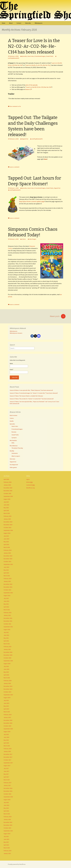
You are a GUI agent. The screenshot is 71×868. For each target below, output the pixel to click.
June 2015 (6, 839)
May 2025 (6, 508)
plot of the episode (31, 85)
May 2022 (6, 604)
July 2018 (6, 734)
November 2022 (8, 587)
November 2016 (8, 791)
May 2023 (6, 570)
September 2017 (8, 763)
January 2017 (7, 785)
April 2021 (6, 641)
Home (4, 23)
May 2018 (6, 740)
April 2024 (6, 545)
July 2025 (6, 502)
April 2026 (6, 479)
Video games (13, 467)
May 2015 (6, 842)
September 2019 (8, 695)
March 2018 (7, 746)
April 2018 (6, 743)
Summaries (15, 453)
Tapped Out (25, 139)
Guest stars (31, 56)
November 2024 (8, 525)
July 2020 (6, 666)
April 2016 (6, 811)
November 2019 (8, 689)
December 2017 (8, 754)
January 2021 (7, 649)
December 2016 (8, 788)
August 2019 (7, 698)
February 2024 (8, 550)
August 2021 (7, 630)
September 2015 (8, 831)
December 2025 (8, 488)
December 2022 (8, 584)
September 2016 (8, 797)
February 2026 (8, 482)
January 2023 (7, 581)
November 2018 (8, 723)
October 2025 (7, 493)
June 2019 (6, 703)
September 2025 (8, 496)
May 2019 (6, 706)
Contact (19, 23)
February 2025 (8, 516)
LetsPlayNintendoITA (37, 139)
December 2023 (8, 556)
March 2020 (7, 678)
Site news (12, 459)
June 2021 (6, 635)
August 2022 (7, 596)
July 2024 (6, 536)
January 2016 (7, 819)
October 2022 (7, 590)
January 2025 (7, 519)
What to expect (16, 456)
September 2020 (8, 661)
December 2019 (8, 686)
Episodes (24, 56)
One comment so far (15, 106)
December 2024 (8, 522)
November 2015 (8, 825)
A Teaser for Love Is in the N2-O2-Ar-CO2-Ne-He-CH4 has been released (34, 46)
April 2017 (6, 777)
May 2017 (6, 774)
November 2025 (8, 491)
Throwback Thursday (17, 448)
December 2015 (8, 822)
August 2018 (7, 732)
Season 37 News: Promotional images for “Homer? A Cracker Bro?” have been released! (34, 393)
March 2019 (7, 712)
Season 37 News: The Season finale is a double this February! (26, 396)
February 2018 (8, 749)
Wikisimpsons (39, 23)
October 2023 (7, 562)
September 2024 (8, 530)
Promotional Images (40, 56)
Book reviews (14, 415)
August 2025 (7, 499)
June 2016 (6, 805)
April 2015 (6, 845)
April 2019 (6, 709)
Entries (29, 482)
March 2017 (7, 780)
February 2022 (8, 613)
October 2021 (7, 624)
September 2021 (8, 627)
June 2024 (6, 539)
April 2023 (6, 573)
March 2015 (7, 848)
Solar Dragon (33, 239)
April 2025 (6, 510)
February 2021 (8, 647)
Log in (28, 479)
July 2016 (6, 802)
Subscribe (28, 23)
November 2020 (8, 655)
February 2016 (8, 817)
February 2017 (8, 783)
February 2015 (8, 851)
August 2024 (7, 533)
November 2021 (8, 621)
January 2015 (7, 853)
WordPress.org (30, 488)
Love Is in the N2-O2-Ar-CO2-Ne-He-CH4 (39, 87)
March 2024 (7, 547)
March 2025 (7, 513)
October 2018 (7, 726)
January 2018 (7, 751)
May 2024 (6, 542)
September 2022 (8, 593)
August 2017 (7, 766)
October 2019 (7, 692)
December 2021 (8, 618)
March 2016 (7, 814)
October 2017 (7, 760)
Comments (31, 485)
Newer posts (58, 316)
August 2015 (7, 834)
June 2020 (6, 669)
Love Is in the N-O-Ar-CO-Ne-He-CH (38, 65)
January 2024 (7, 553)
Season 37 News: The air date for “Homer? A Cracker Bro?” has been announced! (32, 399)
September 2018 (8, 729)
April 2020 (6, 675)
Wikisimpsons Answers (16, 333)
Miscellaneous (14, 446)
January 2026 (7, 485)
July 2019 (6, 700)
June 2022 (6, 601)
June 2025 (6, 505)
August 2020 (7, 664)
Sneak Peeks (50, 56)
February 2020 (8, 681)
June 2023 (6, 567)
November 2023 (8, 559)
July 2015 (6, 836)
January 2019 (7, 717)
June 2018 (6, 737)
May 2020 (6, 672)
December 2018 (8, 720)
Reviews (14, 432)
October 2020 (7, 658)
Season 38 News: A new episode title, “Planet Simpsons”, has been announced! (31, 390)
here (46, 159)
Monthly (12, 451)
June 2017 (6, 771)
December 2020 (8, 652)
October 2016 (7, 794)
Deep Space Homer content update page (32, 201)
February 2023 (8, 579)
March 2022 (7, 610)
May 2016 (6, 808)
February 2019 (8, 715)
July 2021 (6, 632)
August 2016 (7, 800)
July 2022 (6, 598)
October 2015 (7, 828)
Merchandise (13, 440)
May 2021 (6, 638)
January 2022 (7, 615)
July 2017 (6, 768)
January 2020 (7, 683)
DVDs (13, 443)
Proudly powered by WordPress (17, 864)
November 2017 (8, 757)
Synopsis (14, 438)
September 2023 (8, 564)
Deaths (12, 421)
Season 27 (28, 89)
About (11, 23)
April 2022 (6, 607)
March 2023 (7, 576)
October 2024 (7, 527)
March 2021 (7, 644)
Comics (24, 239)
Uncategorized (14, 465)
